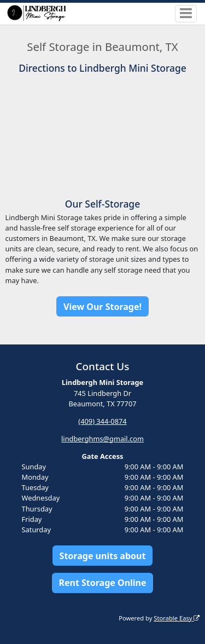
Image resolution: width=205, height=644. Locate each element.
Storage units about (103, 556)
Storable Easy (177, 618)
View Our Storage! (102, 307)
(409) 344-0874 (102, 421)
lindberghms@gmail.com (102, 439)
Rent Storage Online (102, 583)
